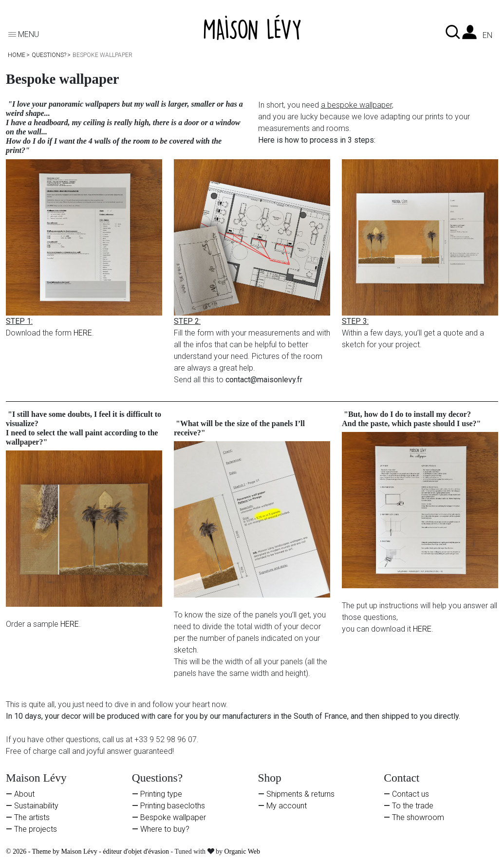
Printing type (161, 794)
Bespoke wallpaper (173, 817)
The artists (32, 817)
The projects (36, 829)
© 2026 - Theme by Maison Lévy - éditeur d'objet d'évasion (88, 851)
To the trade (413, 806)
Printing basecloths (173, 806)
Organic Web (242, 851)
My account (287, 806)
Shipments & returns (300, 794)
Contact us (411, 794)
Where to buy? (165, 829)
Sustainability (36, 806)
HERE (83, 333)
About (24, 794)
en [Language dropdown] (487, 36)
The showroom (418, 817)
